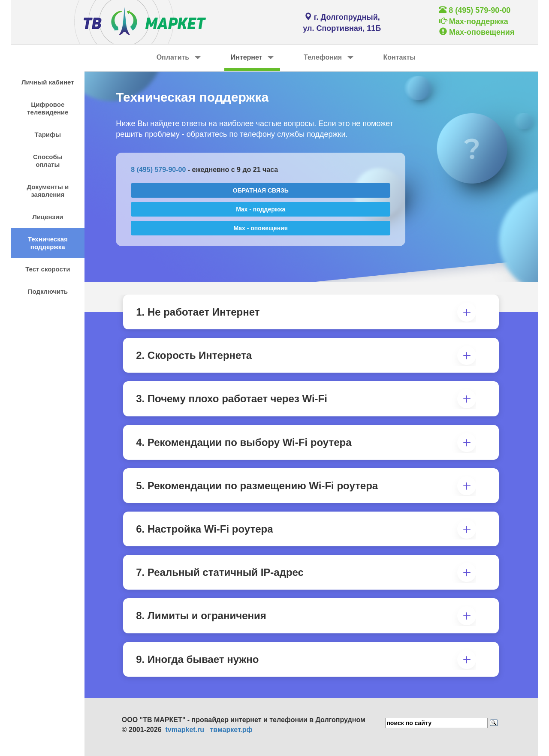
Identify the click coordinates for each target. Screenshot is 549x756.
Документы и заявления (48, 191)
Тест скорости (48, 269)
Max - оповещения (261, 228)
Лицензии (48, 217)
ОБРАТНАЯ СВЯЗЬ (261, 190)
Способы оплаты (48, 161)
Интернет (252, 57)
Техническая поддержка (48, 243)
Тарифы (48, 134)
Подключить (48, 291)
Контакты (400, 57)
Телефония (329, 57)
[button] (464, 312)
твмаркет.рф (231, 730)
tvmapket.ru (185, 730)
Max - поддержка (261, 209)
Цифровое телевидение (48, 108)
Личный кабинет (48, 82)
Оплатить (179, 57)
